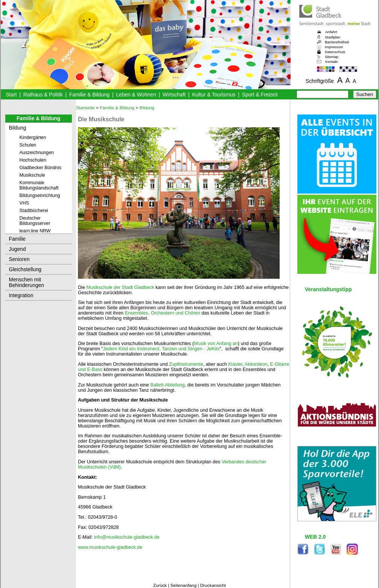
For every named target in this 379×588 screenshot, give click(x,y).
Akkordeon (256, 364)
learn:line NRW (35, 231)
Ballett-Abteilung (167, 385)
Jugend (18, 249)
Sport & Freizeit (260, 95)
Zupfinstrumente (186, 364)
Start (11, 95)
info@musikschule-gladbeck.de (127, 537)
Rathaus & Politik (43, 95)
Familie (17, 239)
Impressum (334, 47)
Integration (21, 296)
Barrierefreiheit (337, 42)
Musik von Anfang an (216, 344)
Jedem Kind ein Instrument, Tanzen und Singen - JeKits (161, 349)
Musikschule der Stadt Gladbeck (120, 287)
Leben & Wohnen (136, 95)
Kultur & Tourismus (214, 95)
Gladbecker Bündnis (40, 168)
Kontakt (331, 62)
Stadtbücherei (34, 211)
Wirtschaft (174, 95)
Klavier (235, 364)
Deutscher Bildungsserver (35, 221)
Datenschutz (335, 52)
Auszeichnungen (37, 153)
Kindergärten (33, 137)
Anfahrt (331, 32)
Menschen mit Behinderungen (27, 283)
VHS (24, 203)
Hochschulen (33, 160)
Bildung (18, 128)
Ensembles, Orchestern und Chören (162, 313)
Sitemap (332, 57)
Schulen (28, 145)
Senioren (19, 259)
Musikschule (32, 175)
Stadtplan (333, 37)
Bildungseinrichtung (40, 195)
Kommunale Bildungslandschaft (39, 185)
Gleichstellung (25, 270)
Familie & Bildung (89, 95)
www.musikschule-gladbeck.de (110, 547)
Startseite (85, 108)
